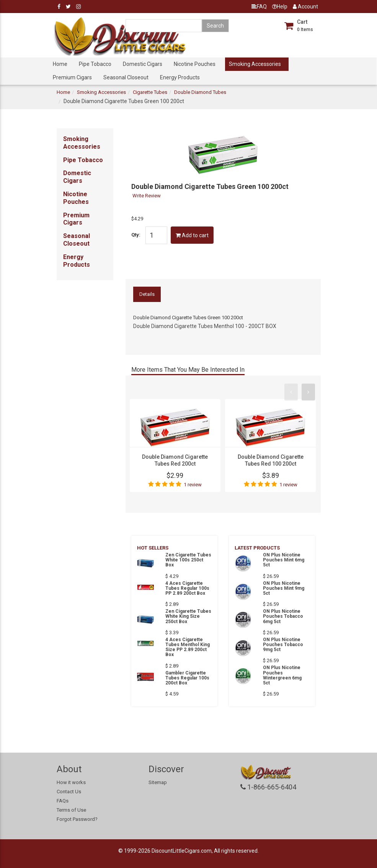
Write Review (147, 196)
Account (305, 7)
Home (60, 64)
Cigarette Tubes (150, 92)
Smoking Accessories (255, 64)
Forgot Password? (77, 819)
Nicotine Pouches (195, 64)
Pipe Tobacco (95, 64)
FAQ (259, 7)
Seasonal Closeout (126, 77)
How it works (71, 782)
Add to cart (192, 235)
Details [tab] (147, 294)
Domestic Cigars (143, 64)
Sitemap (158, 782)
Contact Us (69, 792)
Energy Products (180, 77)
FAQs (63, 801)
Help (280, 7)
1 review (193, 485)
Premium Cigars (72, 77)
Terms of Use (71, 810)
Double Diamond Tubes (200, 92)
